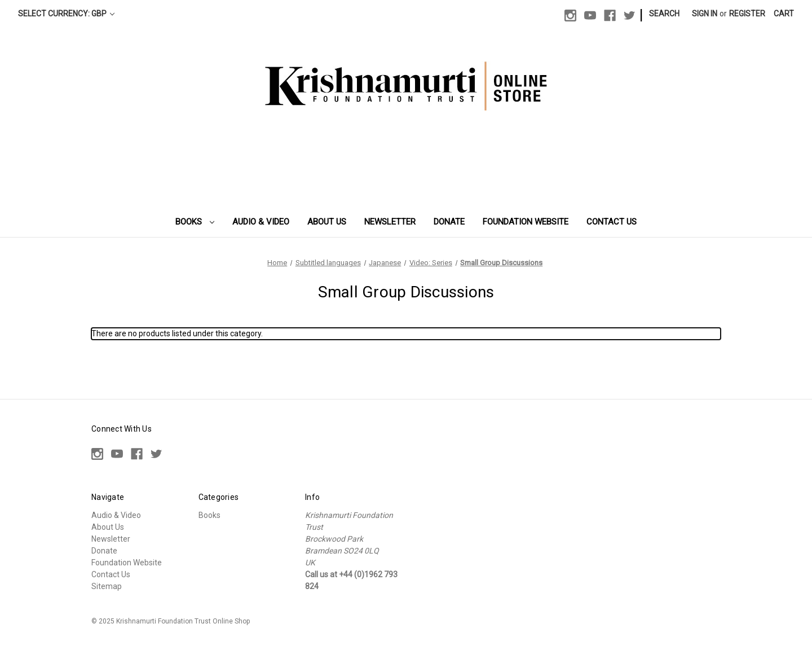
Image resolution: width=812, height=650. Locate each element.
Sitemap (107, 586)
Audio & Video (261, 222)
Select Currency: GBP (66, 14)
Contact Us (612, 222)
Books (195, 222)
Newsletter (390, 222)
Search (664, 14)
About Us (327, 222)
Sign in (705, 14)
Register (747, 14)
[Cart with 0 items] (784, 14)
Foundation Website (526, 222)
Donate (449, 222)
